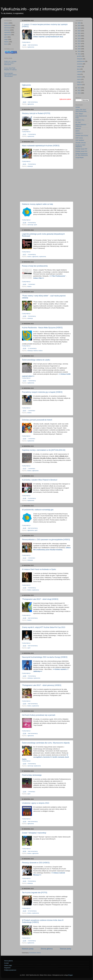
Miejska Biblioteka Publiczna (81, 125)
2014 (79, 51)
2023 (79, 28)
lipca (79, 69)
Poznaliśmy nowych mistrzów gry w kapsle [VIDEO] (42, 392)
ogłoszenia (31, 104)
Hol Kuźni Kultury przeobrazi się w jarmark (39, 715)
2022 (79, 31)
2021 (79, 33)
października (81, 61)
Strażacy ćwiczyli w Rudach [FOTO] (36, 113)
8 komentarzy (32, 223)
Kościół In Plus (80, 120)
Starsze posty (65, 949)
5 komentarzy (32, 588)
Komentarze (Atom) (35, 953)
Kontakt (6, 963)
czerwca (80, 72)
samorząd (30, 225)
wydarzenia (31, 47)
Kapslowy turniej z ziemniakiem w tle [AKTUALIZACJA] (44, 450)
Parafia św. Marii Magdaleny (80, 146)
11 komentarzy (32, 348)
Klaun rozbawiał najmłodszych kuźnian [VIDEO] (41, 146)
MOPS (78, 131)
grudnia (80, 56)
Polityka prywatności (10, 970)
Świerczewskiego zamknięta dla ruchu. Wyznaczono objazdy (46, 743)
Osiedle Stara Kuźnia (82, 136)
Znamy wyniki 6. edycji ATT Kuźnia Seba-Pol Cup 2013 (44, 627)
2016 (79, 46)
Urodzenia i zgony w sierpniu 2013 (36, 803)
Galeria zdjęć (8, 965)
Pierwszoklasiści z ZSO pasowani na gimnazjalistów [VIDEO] (46, 540)
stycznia (80, 85)
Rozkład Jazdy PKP (81, 149)
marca (79, 79)
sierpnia (80, 67)
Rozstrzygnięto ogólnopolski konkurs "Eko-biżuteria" (10, 75)
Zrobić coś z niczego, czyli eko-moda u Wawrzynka (10, 63)
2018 (79, 41)
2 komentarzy (32, 134)
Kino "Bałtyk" (79, 114)
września (80, 64)
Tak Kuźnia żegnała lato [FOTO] (35, 893)
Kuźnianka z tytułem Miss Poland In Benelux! (40, 480)
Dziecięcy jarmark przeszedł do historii (37, 420)
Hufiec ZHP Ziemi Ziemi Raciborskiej (81, 110)
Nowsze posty (28, 949)
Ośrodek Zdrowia (81, 143)
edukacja (30, 166)
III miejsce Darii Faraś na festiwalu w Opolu (39, 569)
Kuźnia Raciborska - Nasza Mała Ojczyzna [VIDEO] (42, 328)
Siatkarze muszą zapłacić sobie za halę (37, 204)
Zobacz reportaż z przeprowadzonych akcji (48, 37)
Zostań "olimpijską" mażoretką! (34, 833)
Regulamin (7, 968)
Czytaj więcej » (26, 42)
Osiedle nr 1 (79, 133)
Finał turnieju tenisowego (32, 775)
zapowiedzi (8, 32)
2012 (79, 88)
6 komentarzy (32, 498)
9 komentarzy (32, 764)
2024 (79, 26)
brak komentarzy (33, 45)
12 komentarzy (32, 911)
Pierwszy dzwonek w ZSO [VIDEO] (36, 863)
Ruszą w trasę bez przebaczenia (35, 266)
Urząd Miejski (80, 158)
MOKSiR (78, 129)
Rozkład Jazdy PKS (81, 151)
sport (35, 225)
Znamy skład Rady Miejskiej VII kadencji (10, 69)
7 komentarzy (32, 381)
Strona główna (47, 949)
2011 (79, 90)
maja (79, 74)
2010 (79, 93)
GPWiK (78, 107)
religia (6, 39)
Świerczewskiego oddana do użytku (36, 360)
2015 (79, 49)
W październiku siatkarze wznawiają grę (38, 510)
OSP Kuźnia (79, 138)
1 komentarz (31, 284)
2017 (79, 44)
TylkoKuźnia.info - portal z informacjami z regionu (39, 9)
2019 (79, 38)
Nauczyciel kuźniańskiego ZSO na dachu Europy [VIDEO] (45, 657)
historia (36, 351)
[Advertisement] (47, 66)
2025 (79, 23)
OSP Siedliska (80, 140)
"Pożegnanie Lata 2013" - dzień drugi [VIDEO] (40, 599)
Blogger (70, 975)
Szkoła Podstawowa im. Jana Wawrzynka (82, 154)
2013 (79, 54)
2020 (79, 36)
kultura (29, 257)
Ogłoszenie (26, 85)
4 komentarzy (32, 254)
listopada (80, 59)
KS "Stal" (78, 122)
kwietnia (80, 77)
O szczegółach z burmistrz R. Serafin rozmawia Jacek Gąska (45, 757)
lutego (79, 82)
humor (6, 44)
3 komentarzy (32, 164)
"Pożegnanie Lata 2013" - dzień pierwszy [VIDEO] (42, 685)
